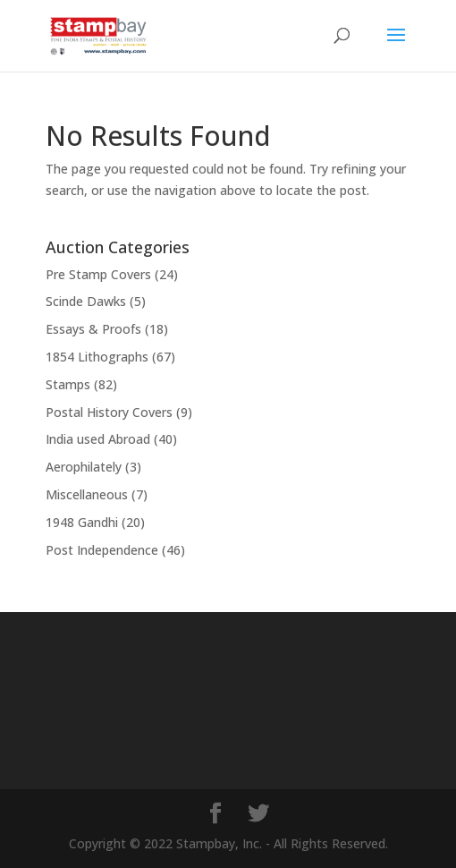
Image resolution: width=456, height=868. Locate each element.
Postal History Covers (109, 412)
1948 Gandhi (82, 522)
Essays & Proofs (93, 329)
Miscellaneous (87, 494)
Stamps (68, 384)
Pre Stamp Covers (98, 274)
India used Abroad (98, 439)
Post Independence (102, 550)
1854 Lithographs (97, 357)
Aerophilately (84, 467)
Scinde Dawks (86, 301)
